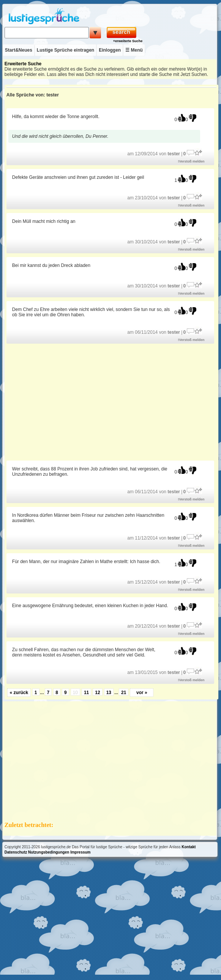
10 (75, 693)
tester (174, 154)
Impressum (80, 852)
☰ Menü (134, 50)
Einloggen (110, 50)
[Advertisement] (111, 402)
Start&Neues (19, 50)
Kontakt (189, 847)
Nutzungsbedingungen (49, 852)
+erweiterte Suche (128, 41)
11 (86, 693)
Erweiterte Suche (23, 64)
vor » (142, 693)
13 (109, 693)
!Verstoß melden (191, 161)
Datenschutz (16, 852)
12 (97, 693)
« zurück (19, 693)
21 (124, 693)
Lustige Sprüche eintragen (66, 50)
